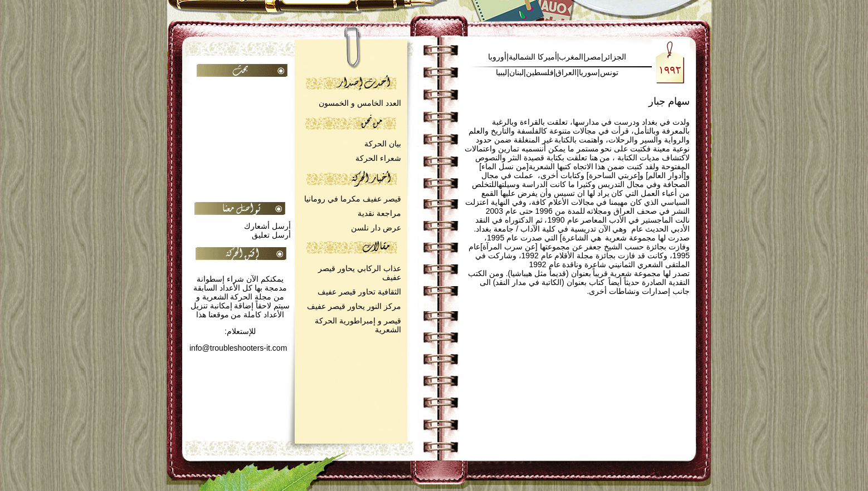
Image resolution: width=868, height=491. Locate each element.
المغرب (571, 57)
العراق (566, 72)
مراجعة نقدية (379, 213)
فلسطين (540, 72)
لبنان (516, 72)
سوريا (588, 72)
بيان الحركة (383, 144)
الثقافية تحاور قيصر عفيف (359, 292)
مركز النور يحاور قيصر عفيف (354, 306)
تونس (609, 72)
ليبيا (501, 72)
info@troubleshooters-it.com (238, 348)
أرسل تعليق (271, 235)
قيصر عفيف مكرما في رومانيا (353, 199)
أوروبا (497, 57)
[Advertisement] (78, 181)
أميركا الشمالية (533, 57)
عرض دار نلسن (376, 228)
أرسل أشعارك (267, 226)
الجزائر (615, 57)
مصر (593, 57)
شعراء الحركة (378, 158)
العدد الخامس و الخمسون (360, 103)
